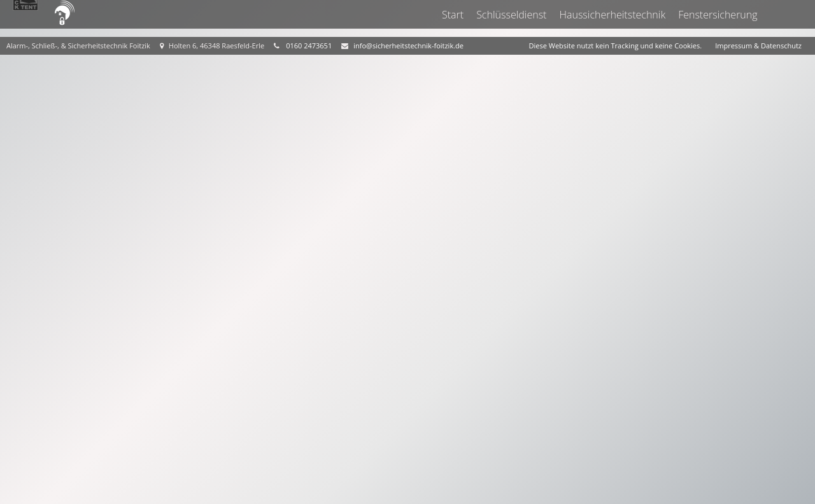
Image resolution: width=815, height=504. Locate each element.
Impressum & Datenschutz (758, 45)
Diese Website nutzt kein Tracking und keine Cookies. (616, 45)
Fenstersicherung (718, 15)
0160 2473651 (309, 45)
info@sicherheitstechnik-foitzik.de (408, 45)
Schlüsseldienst (512, 15)
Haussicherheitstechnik (613, 15)
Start (453, 15)
